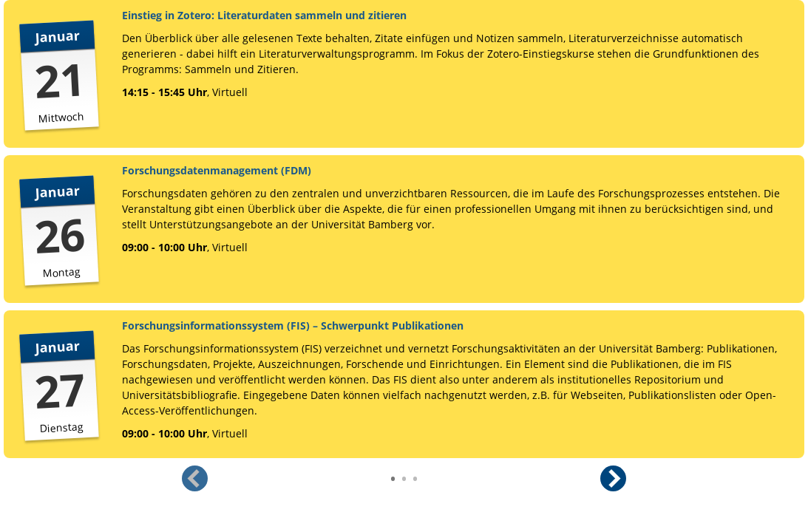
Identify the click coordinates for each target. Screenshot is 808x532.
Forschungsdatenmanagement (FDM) (217, 170)
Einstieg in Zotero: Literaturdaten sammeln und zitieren (264, 15)
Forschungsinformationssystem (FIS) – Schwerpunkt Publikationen (293, 325)
